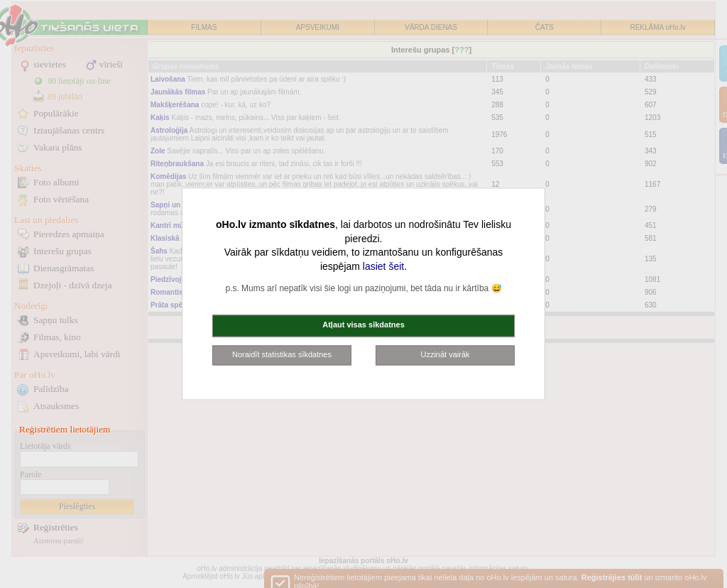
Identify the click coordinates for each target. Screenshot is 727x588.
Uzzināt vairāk (445, 354)
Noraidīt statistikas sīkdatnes (282, 354)
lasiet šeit (383, 266)
